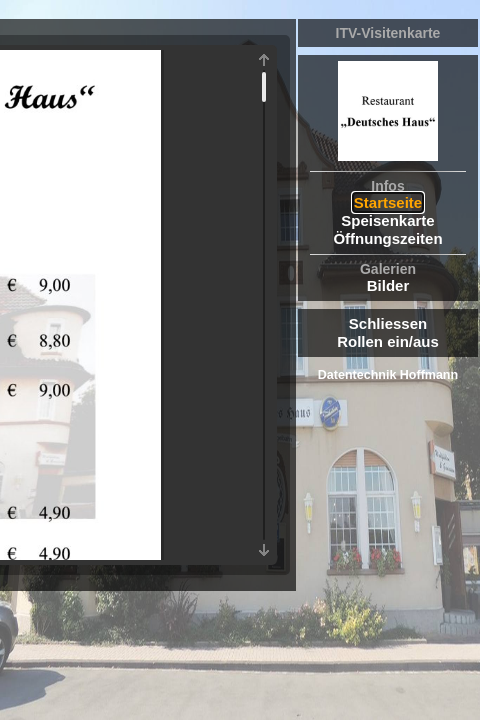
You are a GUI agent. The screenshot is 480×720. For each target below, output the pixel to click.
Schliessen (388, 323)
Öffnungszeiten (387, 238)
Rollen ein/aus (388, 341)
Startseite (388, 202)
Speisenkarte (387, 220)
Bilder (388, 285)
